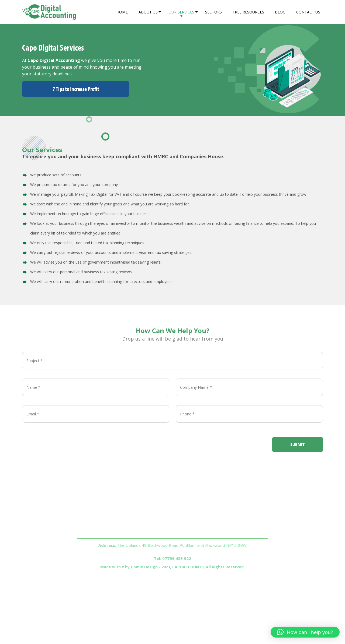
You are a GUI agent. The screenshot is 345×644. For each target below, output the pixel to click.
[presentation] (63, 438)
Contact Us (308, 12)
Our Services (181, 12)
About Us (148, 12)
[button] (305, 632)
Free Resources (248, 12)
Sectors (213, 12)
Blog (280, 12)
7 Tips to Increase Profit (76, 89)
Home (122, 12)
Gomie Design (144, 567)
